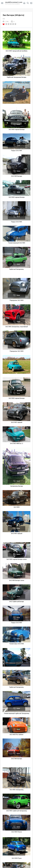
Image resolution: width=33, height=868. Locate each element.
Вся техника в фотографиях (14, 3)
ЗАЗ (4, 19)
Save (18, 46)
